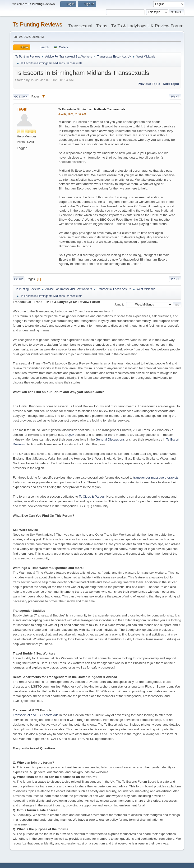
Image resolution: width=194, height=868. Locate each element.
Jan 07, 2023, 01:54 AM (72, 114)
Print (175, 97)
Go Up (18, 279)
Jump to (119, 304)
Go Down (21, 97)
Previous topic (149, 84)
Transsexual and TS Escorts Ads (36, 715)
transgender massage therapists (156, 478)
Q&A (71, 435)
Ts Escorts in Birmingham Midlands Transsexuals (92, 109)
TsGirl (22, 109)
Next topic (171, 84)
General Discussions (110, 439)
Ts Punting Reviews (37, 24)
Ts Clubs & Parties (92, 497)
